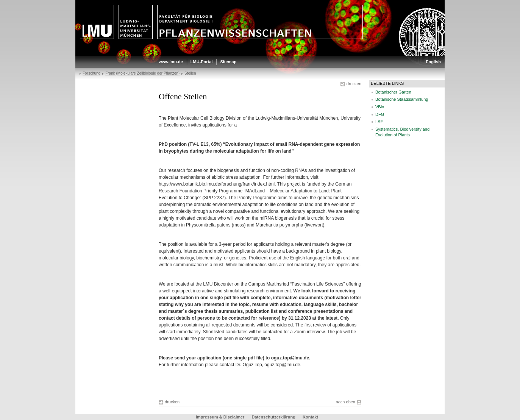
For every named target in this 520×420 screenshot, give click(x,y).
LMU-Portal (202, 62)
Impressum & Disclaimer (220, 417)
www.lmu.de (171, 62)
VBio (380, 107)
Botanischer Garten (393, 92)
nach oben (346, 402)
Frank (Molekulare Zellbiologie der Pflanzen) (142, 73)
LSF (379, 122)
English (433, 62)
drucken (354, 84)
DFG (380, 114)
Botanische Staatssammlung (402, 99)
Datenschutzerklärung (273, 417)
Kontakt (310, 417)
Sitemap (228, 62)
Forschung (91, 73)
